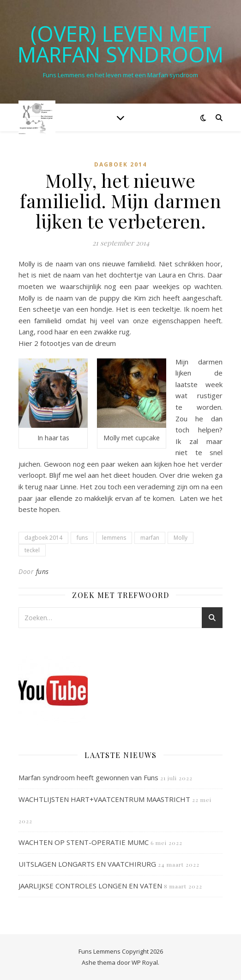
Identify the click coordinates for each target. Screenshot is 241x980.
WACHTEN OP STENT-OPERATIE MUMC (84, 842)
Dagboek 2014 (120, 164)
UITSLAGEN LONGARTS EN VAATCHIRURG (87, 864)
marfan (150, 538)
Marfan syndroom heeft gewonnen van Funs (88, 777)
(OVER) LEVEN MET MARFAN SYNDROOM (120, 44)
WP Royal (145, 962)
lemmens (114, 538)
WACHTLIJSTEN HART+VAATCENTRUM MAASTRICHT (104, 799)
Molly (181, 538)
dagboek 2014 (43, 538)
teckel (32, 550)
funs (82, 538)
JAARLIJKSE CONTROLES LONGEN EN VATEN (90, 886)
